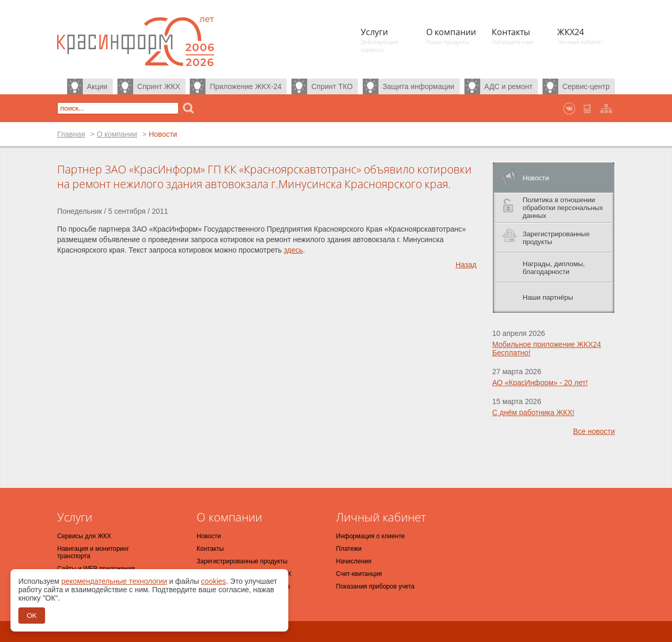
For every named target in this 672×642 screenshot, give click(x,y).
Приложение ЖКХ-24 (246, 86)
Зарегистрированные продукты (556, 238)
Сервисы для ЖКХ (84, 536)
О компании (117, 134)
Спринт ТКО (332, 86)
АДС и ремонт (508, 86)
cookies (214, 581)
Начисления (354, 561)
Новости (536, 178)
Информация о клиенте (370, 536)
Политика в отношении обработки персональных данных (563, 208)
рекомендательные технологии (114, 581)
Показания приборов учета (375, 586)
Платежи (349, 549)
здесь (293, 250)
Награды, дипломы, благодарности (554, 268)
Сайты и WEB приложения (96, 569)
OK (32, 616)
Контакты (210, 549)
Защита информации (419, 86)
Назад (466, 265)
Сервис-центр (586, 86)
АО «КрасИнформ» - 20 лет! (540, 383)
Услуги (75, 517)
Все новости (594, 431)
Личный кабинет (381, 517)
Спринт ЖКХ (159, 86)
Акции (97, 86)
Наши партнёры (548, 297)
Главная (71, 134)
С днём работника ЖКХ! (533, 412)
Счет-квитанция (359, 574)
